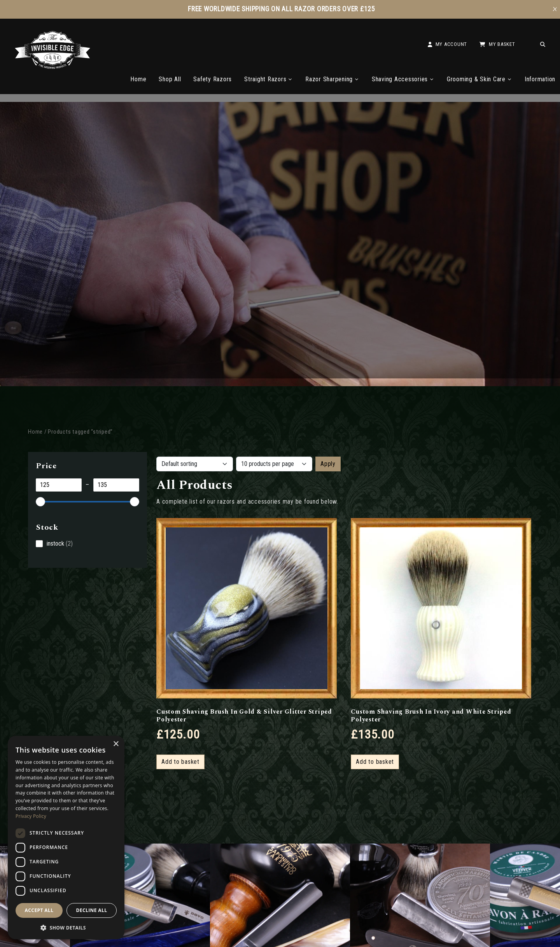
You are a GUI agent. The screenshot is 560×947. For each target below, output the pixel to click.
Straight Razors (269, 79)
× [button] (116, 744)
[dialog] (66, 838)
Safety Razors (213, 79)
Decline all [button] (92, 910)
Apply (328, 464)
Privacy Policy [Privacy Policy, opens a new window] (31, 816)
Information (540, 79)
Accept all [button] (39, 910)
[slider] (40, 502)
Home (138, 79)
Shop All (170, 79)
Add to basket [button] (180, 762)
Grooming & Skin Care (479, 79)
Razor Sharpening (332, 79)
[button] (66, 927)
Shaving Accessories (403, 79)
